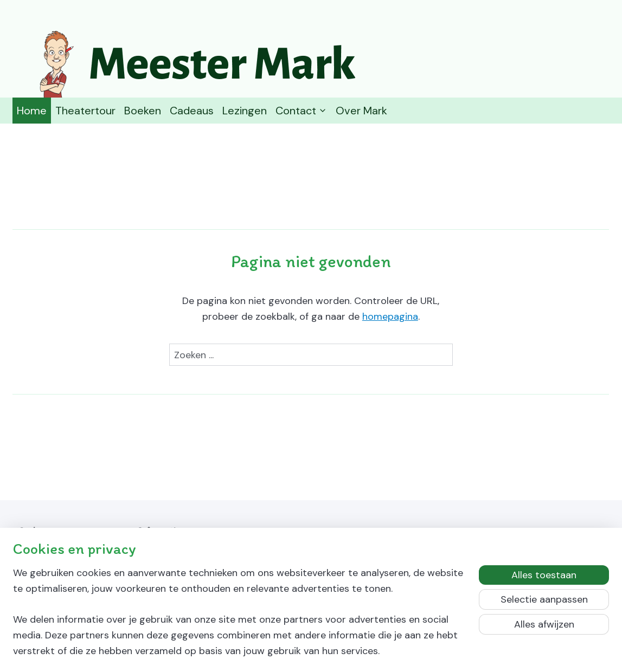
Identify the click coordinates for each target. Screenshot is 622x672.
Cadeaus (192, 111)
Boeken (143, 111)
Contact (301, 111)
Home (32, 111)
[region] (239, 619)
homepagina (390, 316)
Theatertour (85, 111)
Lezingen (245, 111)
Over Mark (361, 111)
